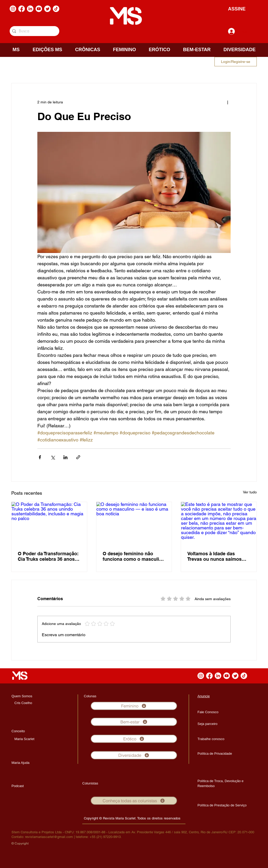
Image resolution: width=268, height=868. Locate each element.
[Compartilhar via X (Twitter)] (53, 457)
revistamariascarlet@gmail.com (49, 837)
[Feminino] (134, 706)
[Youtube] (39, 9)
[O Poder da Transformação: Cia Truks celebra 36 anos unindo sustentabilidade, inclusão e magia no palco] (49, 523)
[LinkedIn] (30, 9)
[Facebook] (22, 9)
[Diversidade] (134, 755)
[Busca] (34, 31)
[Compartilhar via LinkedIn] (65, 457)
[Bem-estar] (134, 722)
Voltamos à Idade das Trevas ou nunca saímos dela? (214, 556)
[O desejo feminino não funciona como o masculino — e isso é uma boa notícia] (134, 523)
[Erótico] (134, 739)
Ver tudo (250, 492)
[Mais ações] (228, 102)
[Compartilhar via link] (78, 457)
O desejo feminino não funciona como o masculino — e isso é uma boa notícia (134, 556)
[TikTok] (56, 9)
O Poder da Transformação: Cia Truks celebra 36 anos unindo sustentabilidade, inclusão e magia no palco (48, 556)
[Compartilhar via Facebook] (40, 457)
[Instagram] (13, 9)
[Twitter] (47, 9)
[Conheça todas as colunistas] (134, 801)
